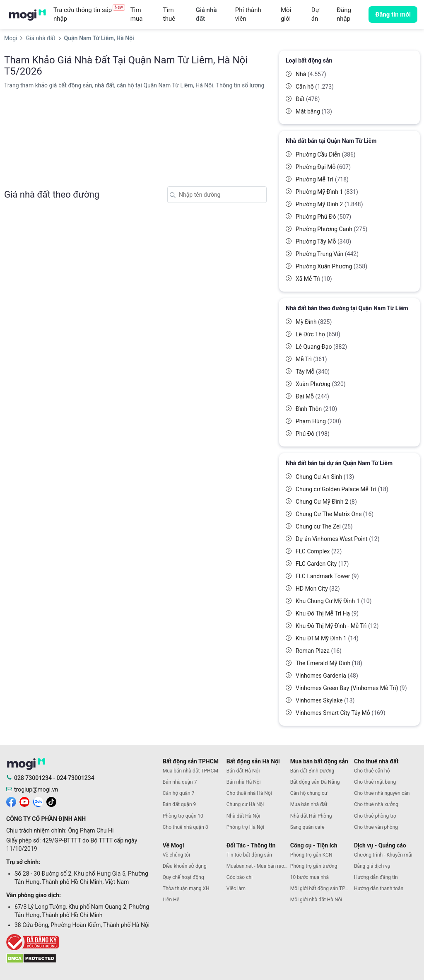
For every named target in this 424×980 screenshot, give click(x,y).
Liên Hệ (171, 900)
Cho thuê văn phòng (376, 827)
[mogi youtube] (24, 801)
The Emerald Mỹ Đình (329, 663)
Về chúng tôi (176, 855)
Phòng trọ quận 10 (183, 816)
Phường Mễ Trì (322, 179)
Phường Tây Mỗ (323, 241)
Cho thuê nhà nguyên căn (382, 793)
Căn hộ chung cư (309, 793)
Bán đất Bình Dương (312, 771)
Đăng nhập (344, 14)
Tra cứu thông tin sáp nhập (89, 14)
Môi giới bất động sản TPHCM (322, 888)
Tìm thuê (169, 14)
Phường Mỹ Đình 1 (327, 192)
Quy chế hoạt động (183, 877)
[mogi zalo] (38, 801)
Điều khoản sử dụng (185, 866)
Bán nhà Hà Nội (244, 782)
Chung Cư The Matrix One (335, 514)
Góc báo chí (240, 877)
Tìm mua (137, 14)
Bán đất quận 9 (179, 804)
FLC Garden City (322, 564)
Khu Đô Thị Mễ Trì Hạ (327, 613)
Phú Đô (313, 434)
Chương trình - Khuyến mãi (383, 855)
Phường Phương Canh (331, 229)
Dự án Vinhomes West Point (338, 539)
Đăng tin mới (393, 14)
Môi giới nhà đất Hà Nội (316, 900)
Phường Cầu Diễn (326, 154)
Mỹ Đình (314, 322)
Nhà (311, 74)
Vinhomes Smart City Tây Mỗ (341, 713)
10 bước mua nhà (310, 877)
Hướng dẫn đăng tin (376, 877)
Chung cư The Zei (324, 526)
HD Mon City (318, 589)
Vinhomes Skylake (325, 700)
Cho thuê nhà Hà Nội (249, 793)
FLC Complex (319, 551)
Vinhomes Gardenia (327, 676)
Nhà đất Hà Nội (243, 816)
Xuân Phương (321, 384)
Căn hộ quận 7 (179, 793)
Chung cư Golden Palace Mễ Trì (342, 489)
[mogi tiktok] (51, 801)
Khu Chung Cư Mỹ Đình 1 (334, 601)
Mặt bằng (314, 111)
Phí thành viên (248, 14)
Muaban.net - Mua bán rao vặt (258, 866)
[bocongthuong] (82, 942)
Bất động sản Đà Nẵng (315, 782)
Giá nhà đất (206, 14)
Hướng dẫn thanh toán (379, 888)
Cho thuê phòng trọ (375, 816)
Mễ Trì (311, 359)
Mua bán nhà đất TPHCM (190, 771)
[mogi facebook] (11, 801)
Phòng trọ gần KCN (311, 855)
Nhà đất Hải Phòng (311, 816)
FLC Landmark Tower (327, 576)
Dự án (315, 14)
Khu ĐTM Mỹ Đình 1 (327, 638)
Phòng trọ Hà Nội (245, 827)
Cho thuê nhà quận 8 (185, 827)
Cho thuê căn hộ (372, 771)
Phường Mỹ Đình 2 (329, 204)
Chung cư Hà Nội (245, 804)
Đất (308, 99)
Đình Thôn (316, 409)
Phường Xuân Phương (331, 266)
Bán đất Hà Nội (243, 771)
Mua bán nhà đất (309, 804)
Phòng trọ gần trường (314, 866)
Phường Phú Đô (323, 217)
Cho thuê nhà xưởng (376, 804)
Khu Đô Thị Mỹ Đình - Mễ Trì (337, 626)
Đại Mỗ (312, 396)
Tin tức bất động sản (249, 855)
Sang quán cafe (307, 827)
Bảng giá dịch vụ (372, 866)
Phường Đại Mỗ (323, 167)
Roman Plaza (319, 651)
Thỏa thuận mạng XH (186, 888)
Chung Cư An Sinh (325, 477)
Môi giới (286, 14)
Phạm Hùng (318, 421)
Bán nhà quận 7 (180, 782)
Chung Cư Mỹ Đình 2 (326, 502)
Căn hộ (315, 87)
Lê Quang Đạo (321, 347)
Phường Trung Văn (327, 254)
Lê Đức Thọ (318, 334)
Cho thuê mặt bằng (375, 782)
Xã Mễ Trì (314, 279)
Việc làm (236, 888)
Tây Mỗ (313, 372)
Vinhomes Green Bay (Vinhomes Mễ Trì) (351, 688)
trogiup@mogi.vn (36, 789)
